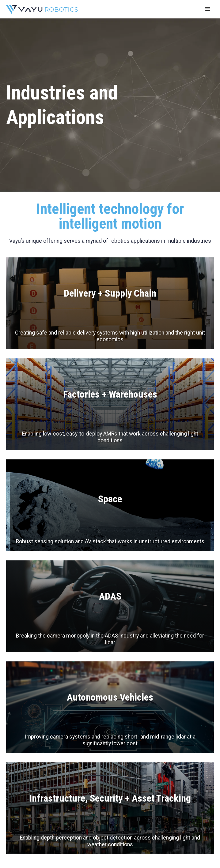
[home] (40, 9)
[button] (208, 9)
